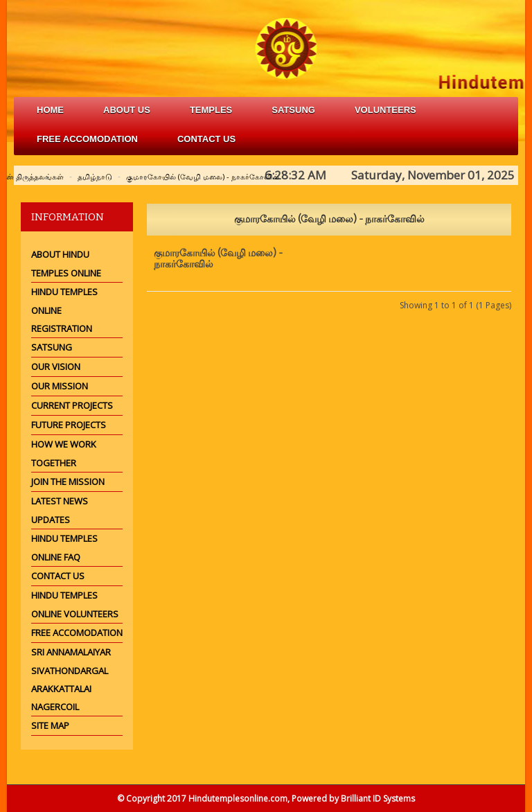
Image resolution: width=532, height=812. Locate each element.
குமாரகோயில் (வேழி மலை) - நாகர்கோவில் (203, 176)
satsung (293, 110)
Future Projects (69, 425)
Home (50, 110)
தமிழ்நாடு (95, 176)
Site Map (50, 725)
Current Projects (72, 405)
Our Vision (56, 367)
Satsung (52, 347)
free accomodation (87, 139)
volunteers (385, 110)
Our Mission (60, 386)
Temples (211, 110)
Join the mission (68, 482)
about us (127, 110)
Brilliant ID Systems (378, 798)
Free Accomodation (77, 633)
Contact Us (206, 139)
